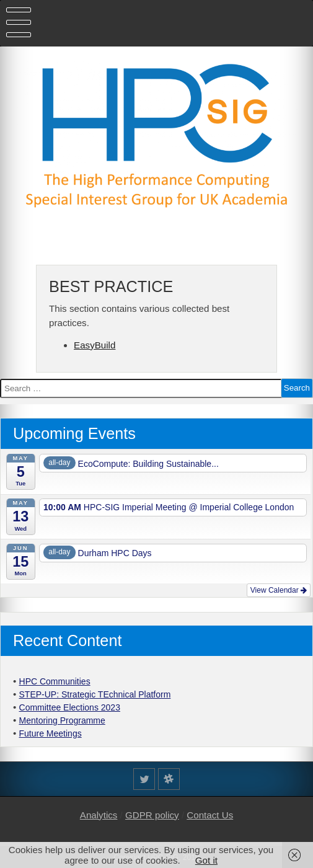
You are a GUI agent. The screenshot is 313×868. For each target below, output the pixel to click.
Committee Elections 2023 (70, 707)
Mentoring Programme (62, 720)
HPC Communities (55, 681)
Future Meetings (51, 733)
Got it (206, 860)
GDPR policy (152, 815)
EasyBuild (95, 345)
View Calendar (279, 590)
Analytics (99, 815)
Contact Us (210, 815)
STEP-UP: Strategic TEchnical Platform (95, 694)
